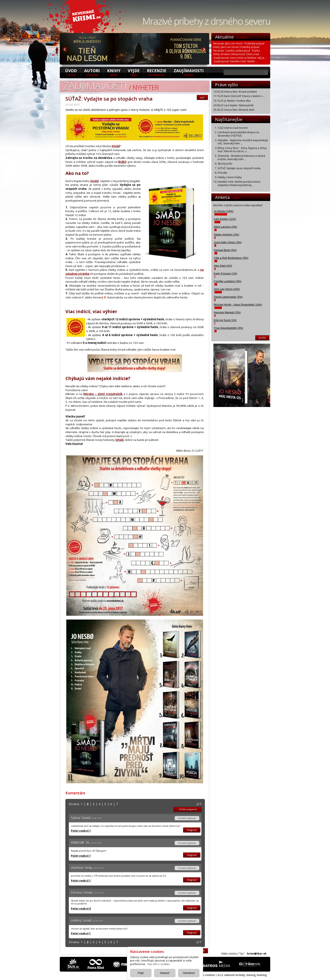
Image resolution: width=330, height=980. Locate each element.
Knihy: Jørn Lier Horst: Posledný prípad (236, 47)
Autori (92, 72)
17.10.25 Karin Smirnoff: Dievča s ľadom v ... (239, 96)
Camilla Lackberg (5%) (228, 281)
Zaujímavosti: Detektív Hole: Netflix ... (235, 61)
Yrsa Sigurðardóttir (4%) (228, 328)
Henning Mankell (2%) (227, 312)
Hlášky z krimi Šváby (230, 177)
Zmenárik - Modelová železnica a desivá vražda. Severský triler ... (241, 158)
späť (202, 97)
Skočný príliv (225, 164)
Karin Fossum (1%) (226, 273)
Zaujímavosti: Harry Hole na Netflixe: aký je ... (240, 58)
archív (262, 338)
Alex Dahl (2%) (223, 266)
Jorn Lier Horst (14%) (227, 289)
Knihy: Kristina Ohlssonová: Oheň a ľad (236, 54)
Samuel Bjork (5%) (225, 250)
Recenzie (157, 72)
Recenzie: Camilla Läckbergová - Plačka (237, 51)
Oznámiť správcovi (187, 818)
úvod (71, 72)
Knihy (114, 72)
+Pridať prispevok (188, 809)
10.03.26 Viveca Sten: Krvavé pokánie (235, 92)
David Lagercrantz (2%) (228, 297)
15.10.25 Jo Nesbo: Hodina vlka (232, 101)
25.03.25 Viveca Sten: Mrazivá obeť (234, 110)
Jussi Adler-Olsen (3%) (228, 242)
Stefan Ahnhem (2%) (226, 235)
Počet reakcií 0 (81, 909)
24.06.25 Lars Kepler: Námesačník (233, 105)
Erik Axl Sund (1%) (225, 320)
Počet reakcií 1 (81, 831)
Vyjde (134, 72)
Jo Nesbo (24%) (224, 211)
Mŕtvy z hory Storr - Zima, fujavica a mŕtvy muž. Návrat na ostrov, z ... (242, 150)
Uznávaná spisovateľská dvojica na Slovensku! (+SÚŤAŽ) (238, 134)
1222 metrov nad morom (233, 128)
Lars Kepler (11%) (225, 219)
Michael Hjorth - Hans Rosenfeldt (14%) (238, 305)
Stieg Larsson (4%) (226, 227)
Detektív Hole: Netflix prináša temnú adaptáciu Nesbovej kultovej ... (239, 183)
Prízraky (222, 173)
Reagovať (192, 830)
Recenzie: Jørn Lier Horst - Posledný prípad (239, 43)
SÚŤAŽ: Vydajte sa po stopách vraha (239, 168)
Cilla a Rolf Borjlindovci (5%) (231, 258)
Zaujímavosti (189, 72)
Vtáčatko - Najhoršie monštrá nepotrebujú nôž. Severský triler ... (243, 142)
